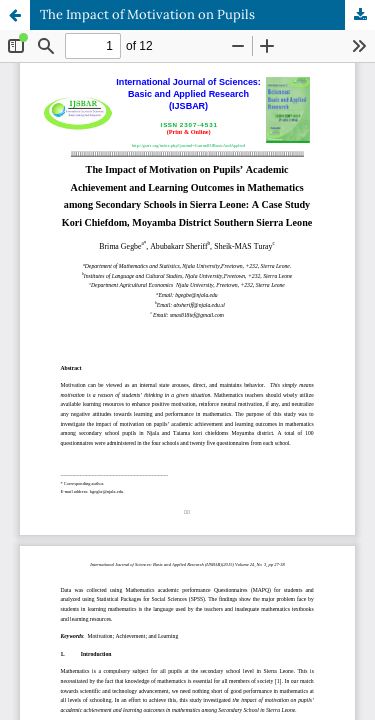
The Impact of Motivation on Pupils (147, 14)
